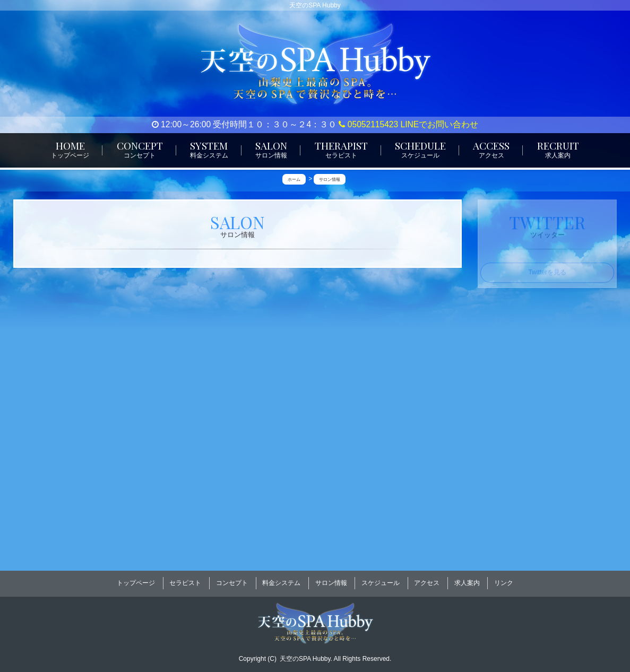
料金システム (281, 580)
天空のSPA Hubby (305, 651)
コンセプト (232, 580)
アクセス (427, 580)
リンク (504, 580)
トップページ (136, 580)
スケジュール (381, 580)
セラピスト (185, 580)
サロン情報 (331, 580)
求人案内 (467, 580)
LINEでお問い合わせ (440, 124)
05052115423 (368, 124)
